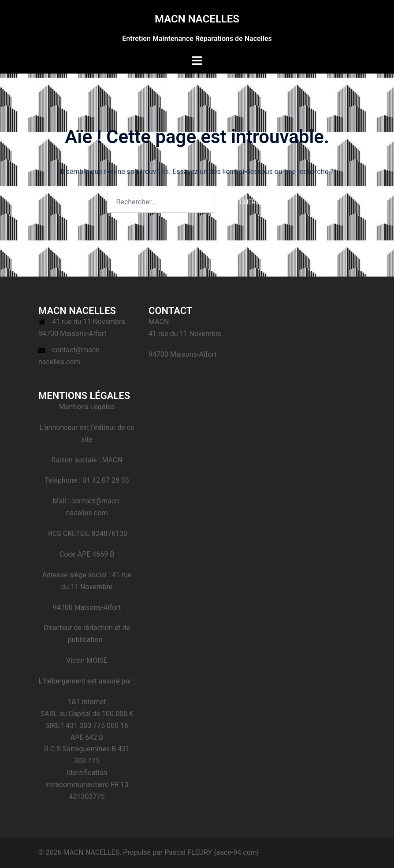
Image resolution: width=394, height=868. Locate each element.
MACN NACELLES (197, 19)
